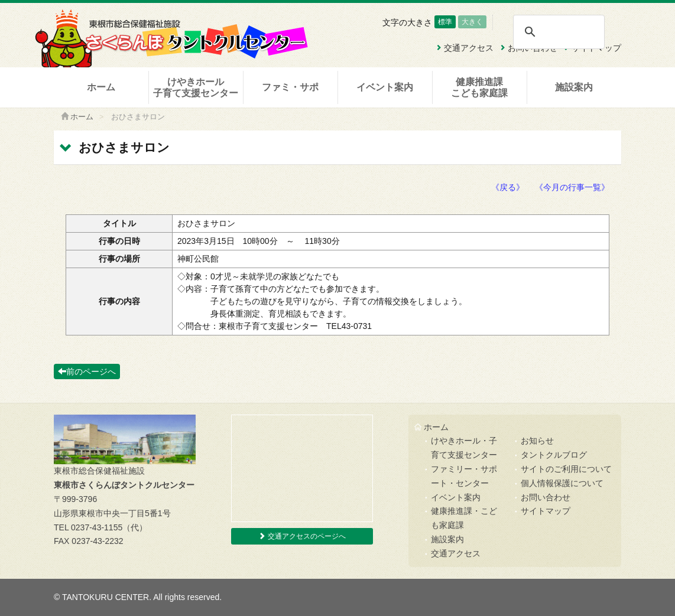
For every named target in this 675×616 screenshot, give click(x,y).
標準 (445, 22)
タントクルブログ (554, 455)
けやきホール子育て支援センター (196, 87)
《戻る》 (508, 187)
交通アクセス (456, 553)
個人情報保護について (562, 483)
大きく (472, 22)
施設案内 (574, 87)
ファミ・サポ (290, 87)
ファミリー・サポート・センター (464, 476)
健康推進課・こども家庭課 (464, 518)
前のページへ (87, 371)
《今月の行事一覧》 (572, 187)
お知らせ (537, 441)
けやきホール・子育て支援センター (464, 448)
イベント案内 (385, 87)
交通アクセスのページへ (302, 536)
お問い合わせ (546, 497)
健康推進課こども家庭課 (479, 87)
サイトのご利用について (566, 469)
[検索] (558, 32)
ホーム (101, 87)
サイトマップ (546, 511)
